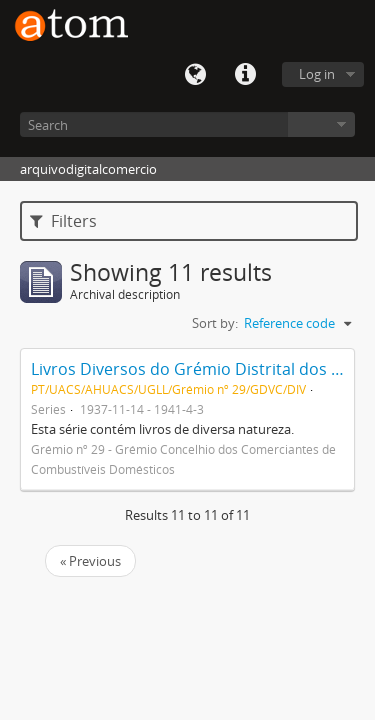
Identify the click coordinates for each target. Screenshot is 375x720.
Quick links (245, 75)
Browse (321, 124)
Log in (317, 74)
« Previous (90, 561)
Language (195, 75)
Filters (63, 221)
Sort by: (215, 323)
